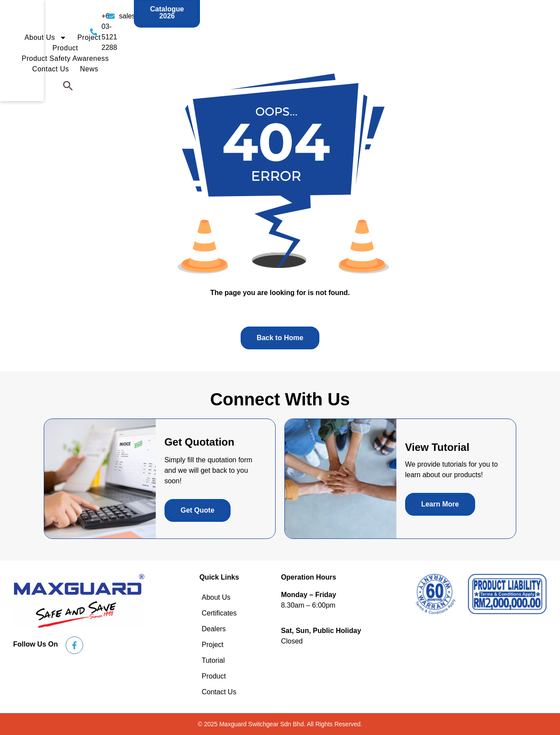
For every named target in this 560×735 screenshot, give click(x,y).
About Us (239, 34)
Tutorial (213, 660)
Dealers (214, 629)
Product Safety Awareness (385, 33)
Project (283, 33)
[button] (531, 33)
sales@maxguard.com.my (332, 16)
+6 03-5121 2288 (233, 16)
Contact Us (458, 33)
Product (318, 33)
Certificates (219, 613)
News (497, 33)
